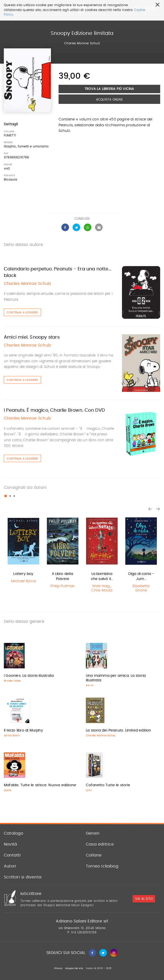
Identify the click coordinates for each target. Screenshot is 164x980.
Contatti (12, 855)
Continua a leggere (22, 313)
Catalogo (14, 833)
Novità (10, 844)
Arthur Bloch (12, 736)
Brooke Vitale (12, 681)
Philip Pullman (63, 586)
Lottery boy (23, 574)
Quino (8, 790)
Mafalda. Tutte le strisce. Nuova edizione (40, 785)
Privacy (58, 968)
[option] (23, 550)
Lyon (89, 790)
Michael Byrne (23, 581)
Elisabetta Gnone (141, 588)
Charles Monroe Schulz (82, 43)
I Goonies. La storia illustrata (29, 676)
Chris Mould (102, 590)
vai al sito (144, 899)
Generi (93, 833)
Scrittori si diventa (23, 877)
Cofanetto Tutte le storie (108, 785)
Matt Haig (101, 586)
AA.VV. (90, 685)
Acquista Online (109, 100)
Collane (94, 855)
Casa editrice (100, 844)
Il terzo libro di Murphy (23, 730)
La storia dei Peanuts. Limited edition (119, 730)
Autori (10, 866)
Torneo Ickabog (102, 866)
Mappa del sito (74, 968)
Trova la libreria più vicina (109, 89)
